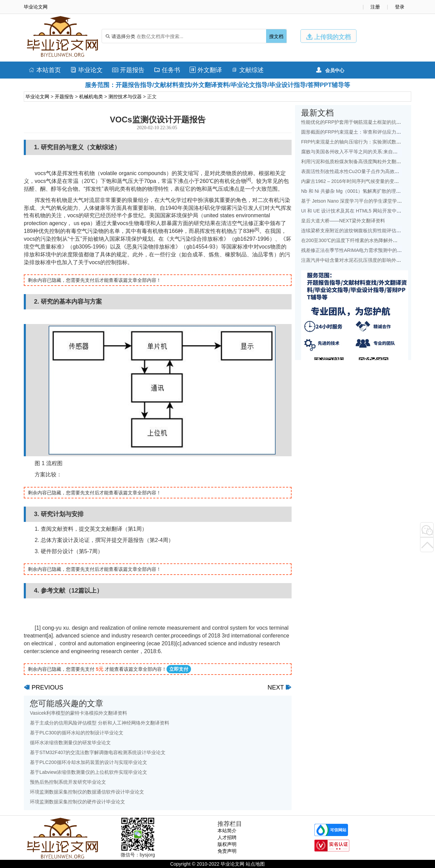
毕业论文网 (37, 97)
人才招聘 (227, 837)
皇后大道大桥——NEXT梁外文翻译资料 (343, 221)
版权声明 (227, 844)
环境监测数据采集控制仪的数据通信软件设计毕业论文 (87, 792)
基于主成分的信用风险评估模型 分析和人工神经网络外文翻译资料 (100, 723)
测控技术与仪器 (125, 97)
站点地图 (255, 864)
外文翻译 (206, 70)
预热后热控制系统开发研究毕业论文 (68, 782)
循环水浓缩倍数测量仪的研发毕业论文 (70, 743)
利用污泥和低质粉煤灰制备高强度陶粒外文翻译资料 (356, 161)
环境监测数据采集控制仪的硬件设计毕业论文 (77, 802)
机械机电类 (91, 97)
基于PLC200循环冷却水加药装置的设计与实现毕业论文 (89, 762)
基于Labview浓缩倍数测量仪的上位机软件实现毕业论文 (89, 772)
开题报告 (128, 70)
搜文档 (276, 36)
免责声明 (227, 851)
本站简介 (227, 831)
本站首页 (45, 70)
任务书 (167, 70)
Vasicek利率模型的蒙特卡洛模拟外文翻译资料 (79, 713)
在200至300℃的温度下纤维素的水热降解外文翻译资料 (359, 240)
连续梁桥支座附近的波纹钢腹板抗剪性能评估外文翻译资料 (363, 231)
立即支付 (179, 669)
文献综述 (248, 70)
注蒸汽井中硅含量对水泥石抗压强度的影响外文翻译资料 (361, 260)
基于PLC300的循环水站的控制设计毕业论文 (77, 733)
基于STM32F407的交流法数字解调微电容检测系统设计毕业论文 (98, 752)
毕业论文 (86, 70)
